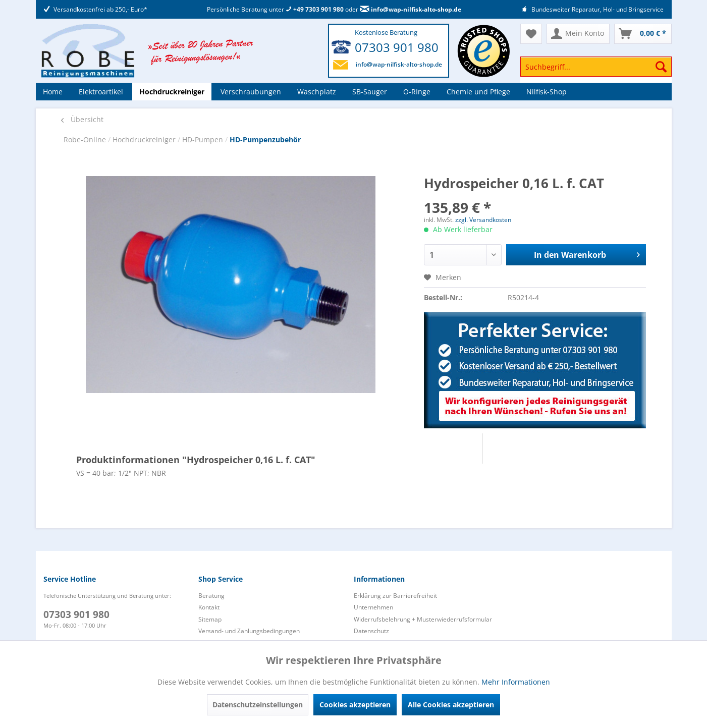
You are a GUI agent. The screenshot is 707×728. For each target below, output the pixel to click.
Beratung (211, 596)
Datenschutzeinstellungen (258, 705)
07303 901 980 (397, 47)
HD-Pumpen (204, 139)
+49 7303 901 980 (315, 9)
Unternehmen (373, 607)
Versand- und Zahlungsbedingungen (249, 631)
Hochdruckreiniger (145, 139)
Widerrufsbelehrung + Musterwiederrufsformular (423, 619)
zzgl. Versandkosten (483, 220)
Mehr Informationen (516, 682)
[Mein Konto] (578, 34)
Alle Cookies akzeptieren (451, 705)
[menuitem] (596, 71)
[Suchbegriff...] (596, 67)
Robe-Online (86, 139)
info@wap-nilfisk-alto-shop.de (411, 9)
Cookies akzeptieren (355, 705)
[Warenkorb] (643, 34)
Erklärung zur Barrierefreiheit (395, 596)
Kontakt (209, 607)
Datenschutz (371, 631)
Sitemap (210, 619)
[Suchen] (661, 67)
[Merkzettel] (531, 34)
